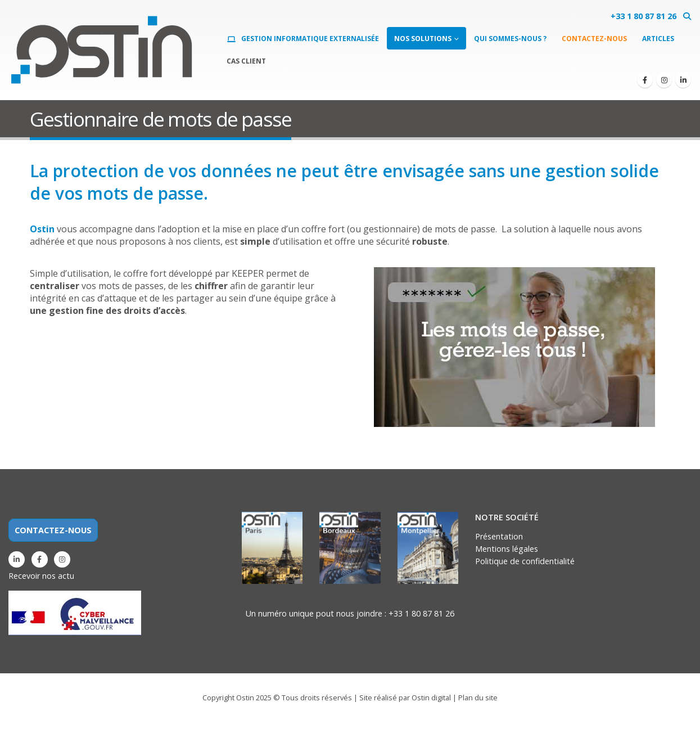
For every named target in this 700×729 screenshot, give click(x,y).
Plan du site (478, 697)
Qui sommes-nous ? (510, 39)
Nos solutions (423, 39)
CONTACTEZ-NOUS (53, 530)
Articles (658, 39)
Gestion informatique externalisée (303, 39)
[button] (687, 16)
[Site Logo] (102, 50)
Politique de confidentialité (525, 561)
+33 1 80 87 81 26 (643, 16)
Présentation (499, 536)
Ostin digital (431, 697)
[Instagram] (664, 80)
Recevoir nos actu (41, 576)
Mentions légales (507, 549)
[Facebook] (645, 80)
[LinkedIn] (683, 80)
